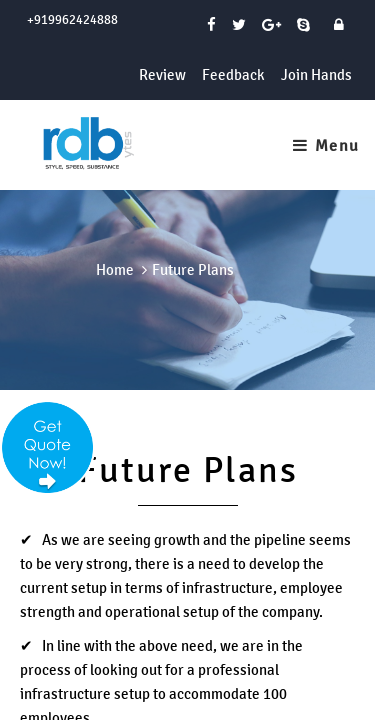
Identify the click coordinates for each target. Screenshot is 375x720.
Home (115, 269)
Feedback (233, 74)
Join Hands (316, 74)
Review (162, 74)
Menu (326, 145)
